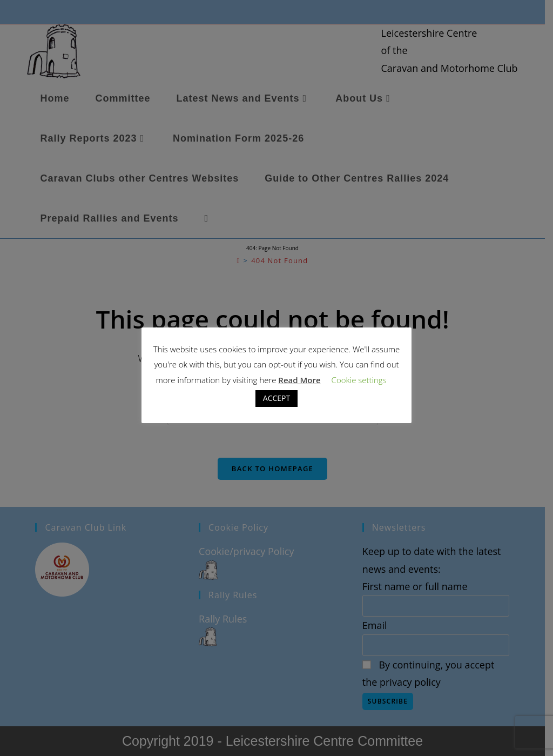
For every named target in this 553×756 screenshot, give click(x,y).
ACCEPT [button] (276, 398)
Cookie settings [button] (359, 380)
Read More (299, 380)
